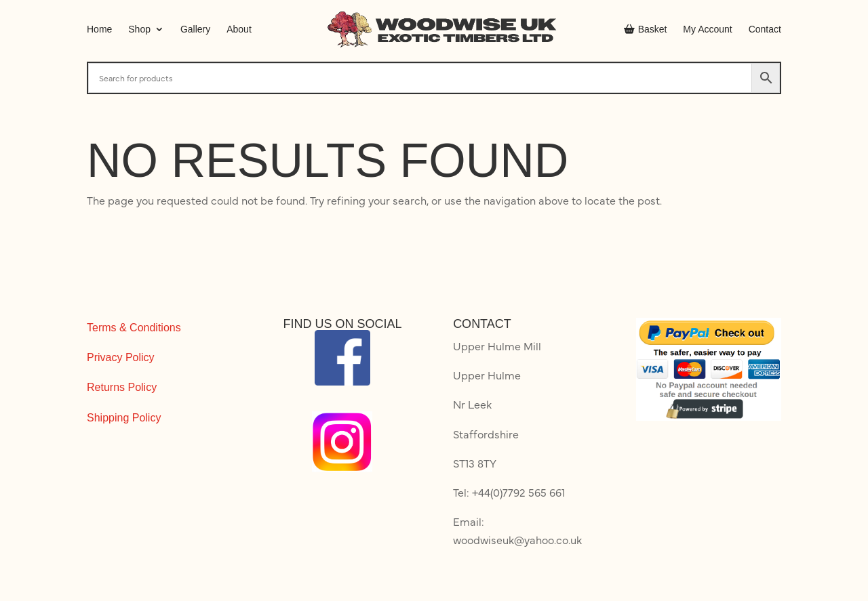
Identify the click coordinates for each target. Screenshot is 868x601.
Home (99, 29)
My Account (707, 29)
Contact (765, 29)
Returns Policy (122, 387)
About (239, 29)
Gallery (195, 29)
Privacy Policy (121, 357)
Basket (646, 29)
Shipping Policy (124, 418)
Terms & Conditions (134, 328)
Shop (139, 29)
